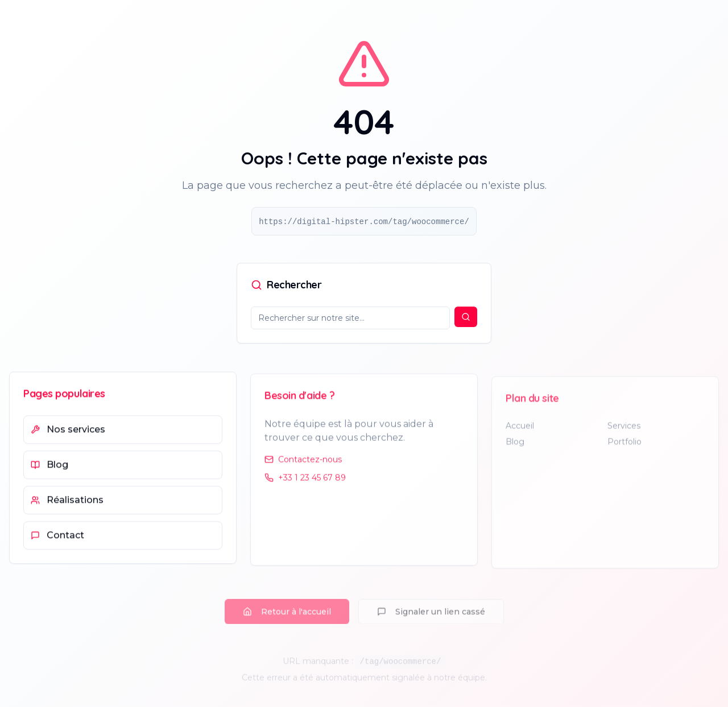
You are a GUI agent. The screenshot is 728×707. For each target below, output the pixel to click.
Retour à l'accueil (287, 618)
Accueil (520, 432)
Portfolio (624, 448)
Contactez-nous (303, 464)
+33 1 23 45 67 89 (305, 482)
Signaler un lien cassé (431, 618)
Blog (515, 448)
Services (624, 432)
